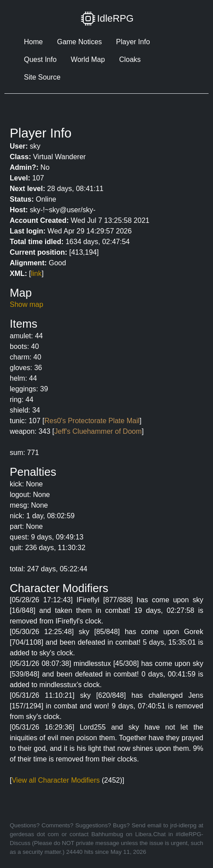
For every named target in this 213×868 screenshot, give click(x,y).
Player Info (133, 42)
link (36, 273)
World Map (88, 59)
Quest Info (40, 59)
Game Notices (79, 42)
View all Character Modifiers (56, 780)
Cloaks (130, 59)
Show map (27, 304)
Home (33, 42)
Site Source (42, 77)
